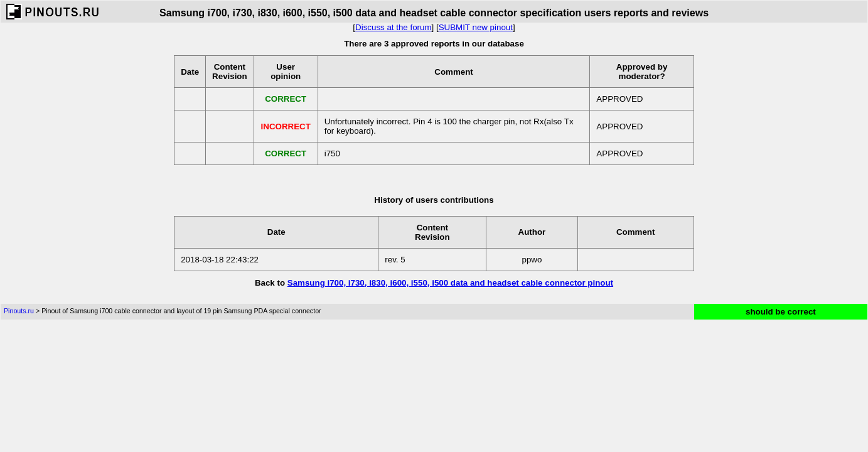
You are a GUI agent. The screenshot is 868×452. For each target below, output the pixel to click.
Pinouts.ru (19, 311)
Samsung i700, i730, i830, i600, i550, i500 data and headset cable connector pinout (450, 283)
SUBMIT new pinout (476, 27)
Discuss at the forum (393, 27)
